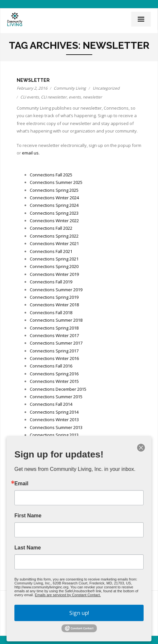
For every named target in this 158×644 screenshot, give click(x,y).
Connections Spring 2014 (54, 412)
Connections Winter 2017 (54, 335)
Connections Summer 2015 (56, 397)
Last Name (28, 548)
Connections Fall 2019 (51, 282)
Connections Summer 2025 (56, 182)
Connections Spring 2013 (54, 435)
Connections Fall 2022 (51, 228)
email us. (31, 153)
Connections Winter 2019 (54, 274)
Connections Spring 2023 (54, 213)
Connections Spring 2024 (54, 205)
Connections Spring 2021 (54, 259)
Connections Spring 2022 (54, 236)
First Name (28, 516)
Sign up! (79, 613)
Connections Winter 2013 (54, 420)
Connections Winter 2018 (54, 305)
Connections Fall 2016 (51, 366)
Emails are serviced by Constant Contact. (68, 595)
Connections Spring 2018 (54, 328)
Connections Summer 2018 (56, 320)
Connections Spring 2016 (54, 374)
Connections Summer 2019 (56, 290)
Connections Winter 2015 (54, 381)
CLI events (30, 97)
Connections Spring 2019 (54, 297)
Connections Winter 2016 (54, 358)
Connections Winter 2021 (54, 243)
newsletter (92, 97)
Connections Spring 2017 (54, 351)
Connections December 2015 (58, 389)
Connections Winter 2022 (54, 221)
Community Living (70, 88)
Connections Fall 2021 (51, 251)
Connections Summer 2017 (56, 343)
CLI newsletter (54, 97)
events (75, 97)
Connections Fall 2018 (51, 313)
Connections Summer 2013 (56, 427)
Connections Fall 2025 (51, 175)
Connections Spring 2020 (54, 266)
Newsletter (33, 80)
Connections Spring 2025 (54, 190)
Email (21, 484)
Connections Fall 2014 (51, 404)
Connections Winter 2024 (54, 198)
